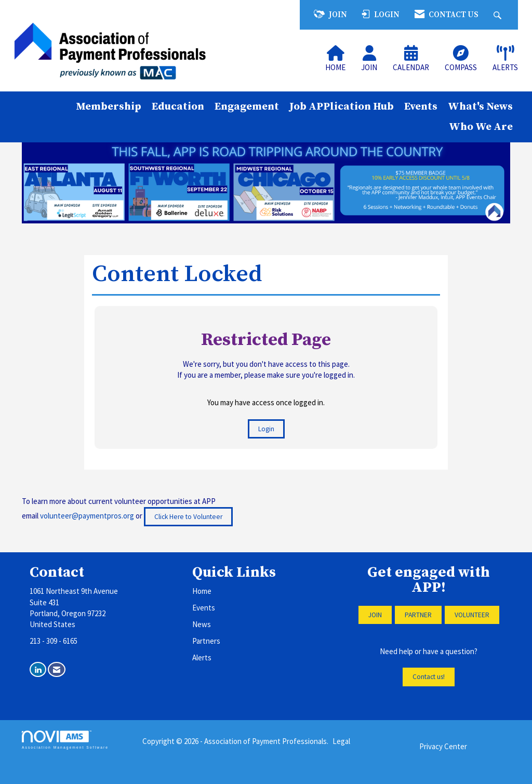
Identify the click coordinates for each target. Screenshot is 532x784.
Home (202, 591)
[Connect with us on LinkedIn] (38, 669)
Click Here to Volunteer (188, 517)
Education (178, 107)
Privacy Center (443, 746)
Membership (109, 107)
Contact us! (429, 677)
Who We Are (481, 127)
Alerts (202, 657)
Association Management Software (65, 740)
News (202, 624)
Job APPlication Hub (342, 107)
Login (266, 429)
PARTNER (418, 615)
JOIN (375, 615)
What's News (480, 107)
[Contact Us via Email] (57, 669)
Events (421, 107)
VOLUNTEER (472, 615)
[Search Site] (499, 15)
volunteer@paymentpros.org (87, 516)
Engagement (247, 107)
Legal (341, 741)
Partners (206, 641)
